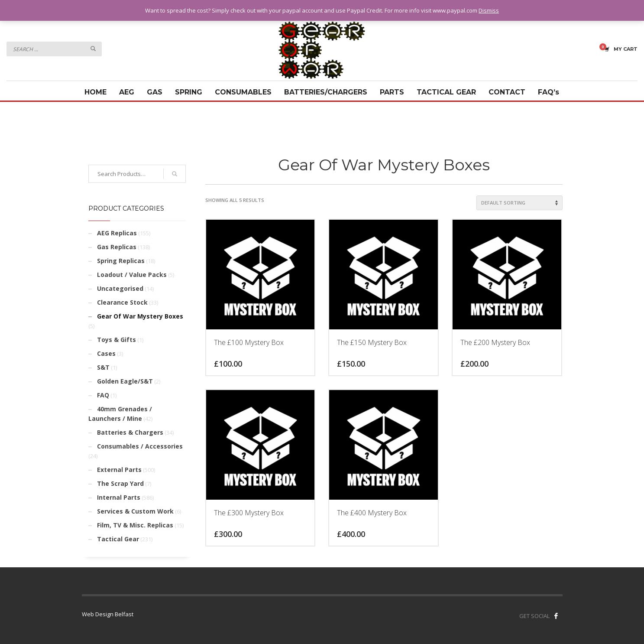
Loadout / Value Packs (132, 275)
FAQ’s (549, 92)
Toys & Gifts (117, 340)
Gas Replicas (117, 247)
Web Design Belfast (108, 614)
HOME (95, 92)
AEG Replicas (117, 233)
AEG (127, 92)
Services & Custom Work (135, 511)
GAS (155, 92)
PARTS (392, 92)
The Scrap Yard (120, 483)
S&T (103, 367)
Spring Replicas (121, 261)
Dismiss (489, 10)
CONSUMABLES (243, 92)
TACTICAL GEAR (446, 92)
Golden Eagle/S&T (125, 381)
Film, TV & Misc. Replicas (135, 525)
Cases (106, 353)
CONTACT (507, 92)
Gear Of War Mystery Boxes (140, 316)
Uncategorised (120, 288)
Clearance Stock (122, 302)
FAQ (103, 395)
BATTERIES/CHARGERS (326, 92)
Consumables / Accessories (140, 446)
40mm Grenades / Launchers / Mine (120, 414)
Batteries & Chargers (130, 432)
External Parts (119, 470)
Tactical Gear (118, 539)
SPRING (189, 92)
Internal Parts (119, 497)
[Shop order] (519, 203)
